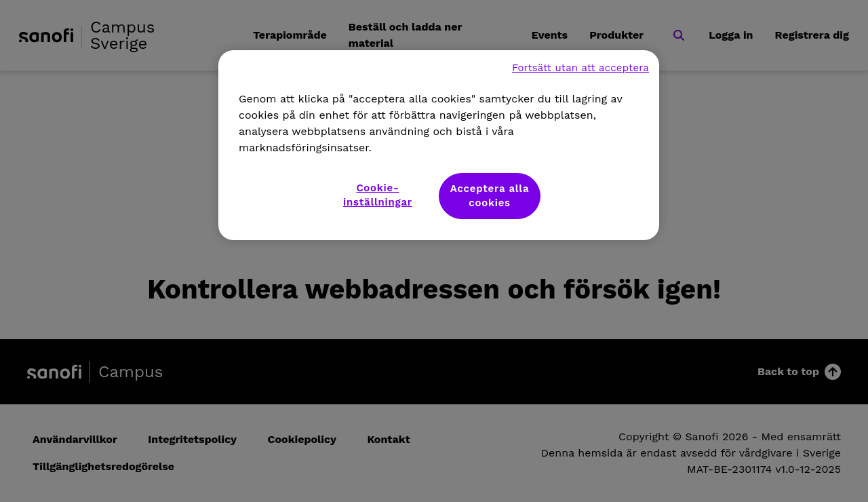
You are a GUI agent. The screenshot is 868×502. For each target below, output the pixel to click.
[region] (439, 145)
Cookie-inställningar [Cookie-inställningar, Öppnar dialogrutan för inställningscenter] (378, 195)
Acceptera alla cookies (490, 196)
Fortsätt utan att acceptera (580, 68)
